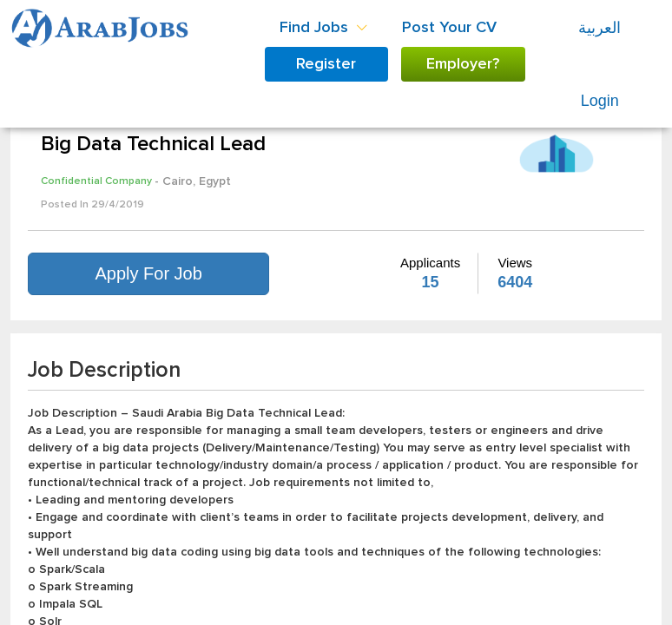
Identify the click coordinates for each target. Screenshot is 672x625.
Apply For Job (148, 273)
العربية (600, 28)
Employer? (463, 64)
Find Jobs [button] (323, 28)
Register (326, 64)
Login (600, 101)
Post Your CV (449, 28)
